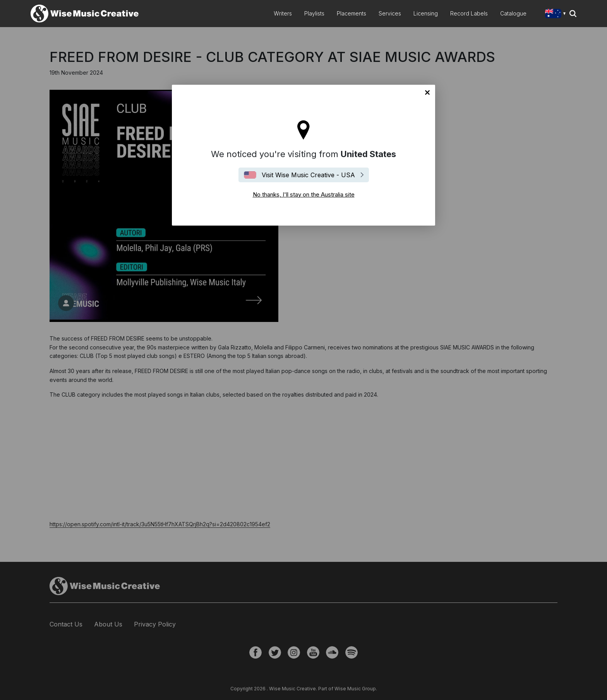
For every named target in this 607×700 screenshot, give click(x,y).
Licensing (426, 13)
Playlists (314, 13)
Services (390, 13)
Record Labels (469, 13)
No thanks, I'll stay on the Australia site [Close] (427, 92)
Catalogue (513, 13)
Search (573, 14)
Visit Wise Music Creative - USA (308, 175)
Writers (283, 13)
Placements (352, 13)
